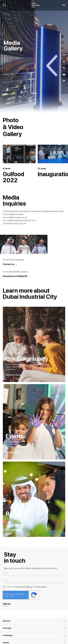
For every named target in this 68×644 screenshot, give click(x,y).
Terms (12, 596)
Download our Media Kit (15, 276)
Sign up (7, 604)
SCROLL (34, 93)
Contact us (9, 264)
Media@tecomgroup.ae (14, 223)
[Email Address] (34, 580)
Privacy (7, 596)
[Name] (34, 573)
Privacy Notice (41, 587)
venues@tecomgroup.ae (15, 217)
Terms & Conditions (25, 587)
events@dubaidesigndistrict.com (20, 220)
